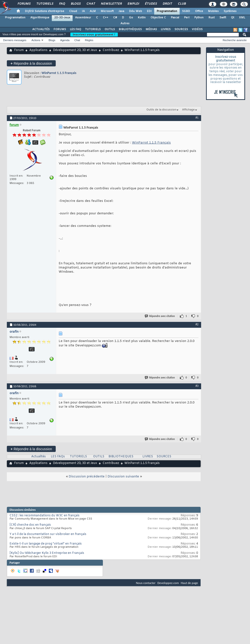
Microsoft (107, 11)
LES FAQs (58, 457)
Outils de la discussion (161, 110)
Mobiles (213, 11)
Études (151, 4)
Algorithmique (40, 18)
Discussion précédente (87, 477)
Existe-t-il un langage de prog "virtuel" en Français (46, 544)
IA (83, 11)
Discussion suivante (123, 477)
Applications (38, 50)
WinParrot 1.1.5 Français (59, 73)
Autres (125, 24)
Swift (223, 18)
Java (121, 11)
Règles (89, 40)
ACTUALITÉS (41, 29)
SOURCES (181, 29)
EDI (149, 11)
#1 (197, 118)
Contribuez (111, 50)
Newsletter (111, 4)
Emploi (133, 4)
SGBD (186, 11)
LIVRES (166, 29)
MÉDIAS (151, 29)
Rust (212, 18)
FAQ (62, 4)
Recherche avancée (235, 40)
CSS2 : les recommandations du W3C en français (44, 516)
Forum (19, 50)
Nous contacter (146, 583)
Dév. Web (136, 11)
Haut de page (189, 583)
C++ (106, 18)
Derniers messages (15, 40)
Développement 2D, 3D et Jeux (75, 50)
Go (131, 18)
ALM (93, 11)
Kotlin (142, 18)
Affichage (188, 110)
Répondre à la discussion (31, 63)
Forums (24, 4)
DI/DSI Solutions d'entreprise (45, 11)
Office (199, 11)
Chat (91, 4)
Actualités (38, 457)
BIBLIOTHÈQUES (130, 29)
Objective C (158, 18)
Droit (167, 4)
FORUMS (60, 29)
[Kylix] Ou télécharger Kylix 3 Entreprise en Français (47, 553)
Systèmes (230, 11)
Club (182, 4)
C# (115, 18)
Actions (36, 40)
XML (242, 18)
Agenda (65, 40)
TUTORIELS (93, 29)
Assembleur (83, 18)
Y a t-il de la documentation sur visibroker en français (48, 534)
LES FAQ (76, 29)
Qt (233, 18)
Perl (187, 18)
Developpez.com (168, 583)
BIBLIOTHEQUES (121, 457)
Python (199, 18)
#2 (197, 324)
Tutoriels (45, 4)
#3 (197, 386)
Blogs (76, 4)
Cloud (73, 11)
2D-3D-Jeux (62, 18)
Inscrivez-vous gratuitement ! (94, 35)
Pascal (175, 18)
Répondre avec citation (160, 316)
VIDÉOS (197, 29)
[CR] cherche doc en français (30, 525)
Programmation (167, 11)
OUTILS (110, 29)
